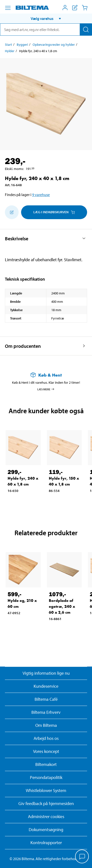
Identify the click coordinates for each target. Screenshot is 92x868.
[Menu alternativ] (8, 8)
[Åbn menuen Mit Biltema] (65, 8)
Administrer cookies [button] (46, 816)
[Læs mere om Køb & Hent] (46, 375)
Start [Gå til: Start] (8, 45)
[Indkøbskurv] (85, 8)
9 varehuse (41, 195)
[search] (46, 30)
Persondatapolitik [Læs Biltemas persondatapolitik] (46, 777)
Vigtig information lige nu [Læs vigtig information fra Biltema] (46, 673)
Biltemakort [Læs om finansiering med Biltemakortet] (46, 764)
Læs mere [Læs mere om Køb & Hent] (46, 389)
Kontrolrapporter (46, 843)
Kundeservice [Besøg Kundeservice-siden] (46, 686)
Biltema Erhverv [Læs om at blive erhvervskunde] (46, 712)
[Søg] (86, 30)
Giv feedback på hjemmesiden (46, 803)
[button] (46, 18)
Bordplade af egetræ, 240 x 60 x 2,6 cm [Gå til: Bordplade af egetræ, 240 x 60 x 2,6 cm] (62, 606)
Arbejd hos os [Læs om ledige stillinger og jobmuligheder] (46, 738)
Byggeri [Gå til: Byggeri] (22, 45)
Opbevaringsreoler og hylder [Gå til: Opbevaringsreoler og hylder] (54, 45)
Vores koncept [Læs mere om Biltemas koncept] (46, 751)
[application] (82, 857)
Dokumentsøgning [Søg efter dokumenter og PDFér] (46, 830)
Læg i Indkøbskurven (54, 212)
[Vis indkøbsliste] (75, 8)
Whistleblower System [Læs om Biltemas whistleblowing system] (46, 790)
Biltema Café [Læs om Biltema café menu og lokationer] (46, 699)
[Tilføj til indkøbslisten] (12, 212)
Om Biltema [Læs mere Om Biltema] (46, 725)
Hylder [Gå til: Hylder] (10, 51)
